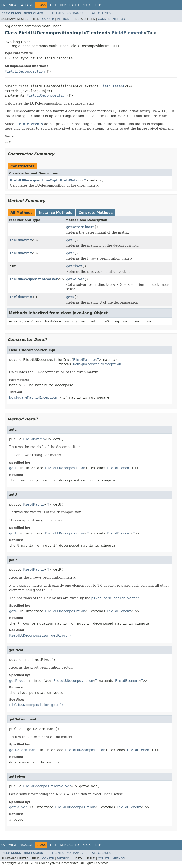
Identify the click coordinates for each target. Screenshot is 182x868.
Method (63, 19)
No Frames (75, 13)
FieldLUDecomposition (25, 71)
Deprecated (69, 5)
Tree (53, 5)
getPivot (74, 266)
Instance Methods (55, 213)
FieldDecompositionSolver (34, 279)
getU (70, 297)
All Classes (101, 13)
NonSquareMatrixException (97, 364)
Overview (9, 5)
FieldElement (127, 33)
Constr (48, 19)
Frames (58, 13)
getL (70, 240)
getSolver (75, 279)
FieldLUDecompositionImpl (34, 180)
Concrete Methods (96, 213)
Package (26, 5)
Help (97, 5)
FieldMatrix (71, 180)
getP (70, 253)
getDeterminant (80, 227)
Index (86, 5)
